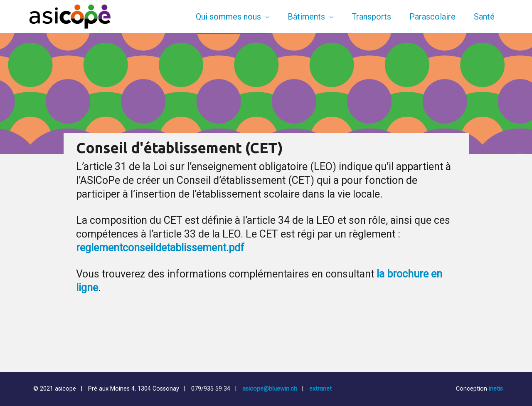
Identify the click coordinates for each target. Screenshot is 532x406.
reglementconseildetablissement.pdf (160, 248)
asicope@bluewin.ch (270, 389)
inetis (496, 389)
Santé (484, 17)
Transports (371, 17)
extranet (320, 389)
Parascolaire (432, 17)
